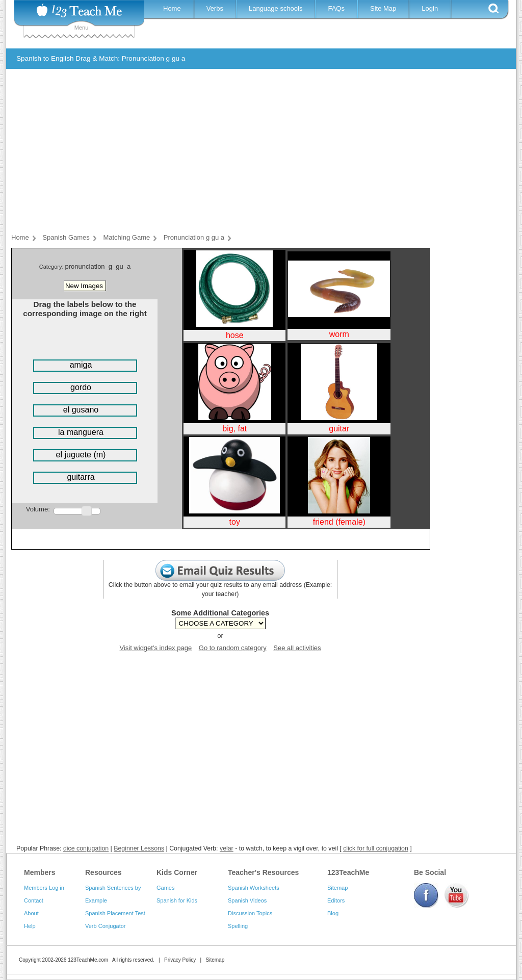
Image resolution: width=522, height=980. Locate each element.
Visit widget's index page (155, 648)
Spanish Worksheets (254, 888)
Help (30, 926)
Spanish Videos (247, 900)
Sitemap (337, 888)
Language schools (276, 8)
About (31, 913)
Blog (333, 913)
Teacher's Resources (263, 872)
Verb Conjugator (106, 926)
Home (172, 8)
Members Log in (44, 888)
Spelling (238, 926)
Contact (34, 900)
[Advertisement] (253, 153)
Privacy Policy (180, 960)
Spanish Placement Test (115, 913)
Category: (52, 267)
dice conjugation (86, 848)
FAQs (336, 8)
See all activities (297, 648)
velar (227, 848)
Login (430, 8)
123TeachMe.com (88, 960)
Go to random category (233, 648)
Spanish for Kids (177, 900)
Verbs (215, 8)
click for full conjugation (376, 848)
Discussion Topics (250, 913)
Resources (103, 872)
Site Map (383, 8)
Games (165, 888)
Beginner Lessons (139, 848)
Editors (336, 900)
